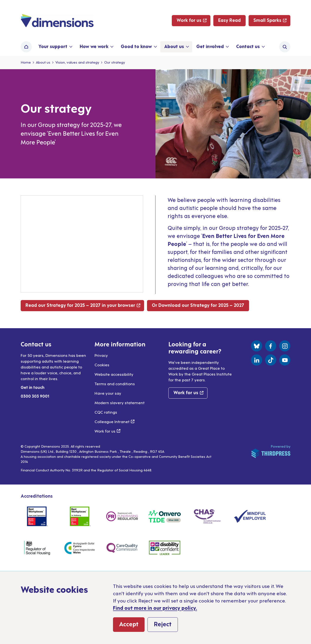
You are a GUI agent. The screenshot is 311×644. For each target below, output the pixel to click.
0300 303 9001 (35, 396)
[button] (55, 47)
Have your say (108, 393)
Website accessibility (114, 374)
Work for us (108, 431)
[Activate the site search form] (285, 47)
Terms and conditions (115, 384)
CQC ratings (106, 412)
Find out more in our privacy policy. (155, 608)
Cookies (102, 365)
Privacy (101, 355)
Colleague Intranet (115, 421)
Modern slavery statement (120, 402)
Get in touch (33, 387)
